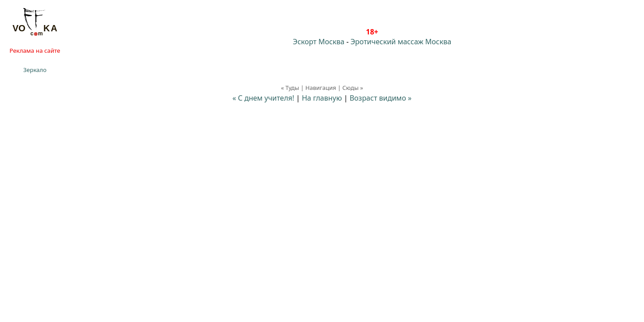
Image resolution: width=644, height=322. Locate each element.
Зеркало (35, 70)
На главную (322, 98)
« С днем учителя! (263, 98)
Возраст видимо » (381, 98)
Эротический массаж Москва (401, 42)
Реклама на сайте (35, 51)
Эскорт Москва (319, 42)
